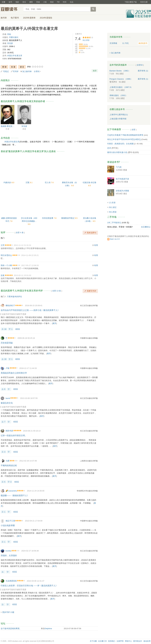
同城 (38, 2)
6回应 (18, 359)
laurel (8, 398)
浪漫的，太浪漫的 (9, 555)
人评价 (86, 40)
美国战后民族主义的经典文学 (14, 373)
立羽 (3, 245)
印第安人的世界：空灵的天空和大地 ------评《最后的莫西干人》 (29, 586)
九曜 (7, 461)
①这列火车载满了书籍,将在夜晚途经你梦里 (125, 135)
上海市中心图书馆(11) (119, 115)
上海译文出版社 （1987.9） (121, 87)
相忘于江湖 (10, 521)
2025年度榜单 (29, 18)
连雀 (3, 275)
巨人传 (48, 182)
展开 (54, 323)
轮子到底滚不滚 (122, 179)
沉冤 (28, 182)
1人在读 (112, 203)
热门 (3, 238)
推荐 (95, 71)
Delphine (48, 628)
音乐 (24, 2)
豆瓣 (3, 2)
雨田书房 (9, 431)
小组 (45, 2)
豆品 (72, 2)
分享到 (37, 71)
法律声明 (120, 641)
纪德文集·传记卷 (90, 182)
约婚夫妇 (8, 182)
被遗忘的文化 (7, 403)
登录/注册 (144, 2)
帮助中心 (128, 641)
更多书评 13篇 (8, 612)
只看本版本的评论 (14, 297)
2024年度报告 (46, 18)
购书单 (4, 18)
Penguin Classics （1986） (121, 79)
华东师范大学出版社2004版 (87, 491)
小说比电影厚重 (8, 525)
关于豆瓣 (93, 641)
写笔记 (6, 71)
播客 (31, 2)
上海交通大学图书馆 (118, 119)
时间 (65, 2)
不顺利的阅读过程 (9, 465)
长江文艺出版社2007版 (89, 306)
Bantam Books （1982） (120, 71)
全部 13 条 (57, 291)
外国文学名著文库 (15, 56)
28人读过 (113, 207)
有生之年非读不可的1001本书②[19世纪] (124, 139)
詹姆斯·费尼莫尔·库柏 (8, 126)
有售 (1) (143, 71)
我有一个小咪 (6, 265)
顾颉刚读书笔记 (68, 218)
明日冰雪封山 (6, 255)
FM (58, 2)
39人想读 (113, 212)
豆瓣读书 (11, 10)
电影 (17, 2)
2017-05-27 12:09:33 (30, 265)
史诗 (109, 148)
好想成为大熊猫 (122, 191)
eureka (8, 551)
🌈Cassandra (11, 491)
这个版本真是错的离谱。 (11, 628)
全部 (133, 130)
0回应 (18, 329)
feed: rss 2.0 (115, 239)
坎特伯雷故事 (48, 218)
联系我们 (112, 641)
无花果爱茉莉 (11, 581)
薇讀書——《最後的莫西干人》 (15, 495)
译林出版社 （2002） (118, 95)
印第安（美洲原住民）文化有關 (120, 144)
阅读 (52, 2)
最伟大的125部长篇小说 (117, 152)
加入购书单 (27, 71)
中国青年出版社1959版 (89, 338)
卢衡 (7, 368)
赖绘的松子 (10, 305)
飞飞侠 (119, 167)
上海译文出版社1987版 (89, 461)
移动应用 (147, 641)
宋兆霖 (10, 43)
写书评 (16, 71)
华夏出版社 (14, 37)
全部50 (140, 65)
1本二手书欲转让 (114, 223)
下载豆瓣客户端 (131, 2)
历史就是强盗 (7, 343)
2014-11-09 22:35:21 (30, 255)
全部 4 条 (20, 233)
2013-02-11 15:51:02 (23, 275)
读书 (10, 2)
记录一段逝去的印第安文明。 (14, 435)
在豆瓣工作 (102, 641)
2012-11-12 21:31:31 (23, 245)
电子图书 (15, 18)
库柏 (9, 34)
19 (5, 329)
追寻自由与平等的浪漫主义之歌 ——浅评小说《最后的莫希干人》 (30, 310)
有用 (96, 245)
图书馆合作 (138, 641)
